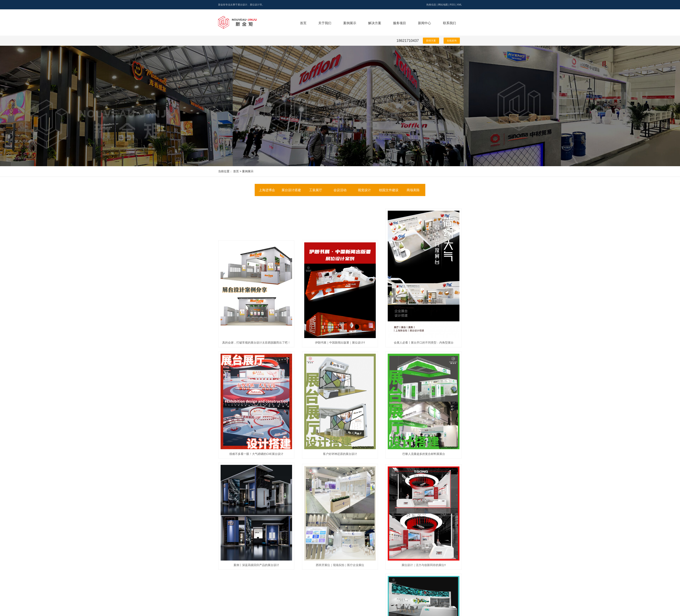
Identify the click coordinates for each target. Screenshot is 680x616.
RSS (452, 5)
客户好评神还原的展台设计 (340, 454)
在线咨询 (452, 41)
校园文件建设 (389, 190)
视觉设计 (364, 190)
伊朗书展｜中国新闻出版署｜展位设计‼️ (340, 343)
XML (459, 5)
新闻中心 (424, 23)
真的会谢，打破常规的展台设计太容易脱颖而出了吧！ (256, 343)
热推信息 (431, 5)
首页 (303, 23)
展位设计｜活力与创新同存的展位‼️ (424, 565)
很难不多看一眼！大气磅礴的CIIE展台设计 (256, 454)
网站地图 (443, 5)
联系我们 (449, 23)
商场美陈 (413, 190)
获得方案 (431, 41)
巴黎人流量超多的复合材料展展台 (424, 454)
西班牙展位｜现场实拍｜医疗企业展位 (340, 565)
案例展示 (350, 23)
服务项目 (400, 23)
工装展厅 (316, 190)
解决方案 (375, 23)
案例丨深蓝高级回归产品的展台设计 (256, 565)
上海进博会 (267, 190)
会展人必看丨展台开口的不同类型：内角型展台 (424, 343)
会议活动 (340, 190)
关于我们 (325, 23)
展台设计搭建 (291, 190)
